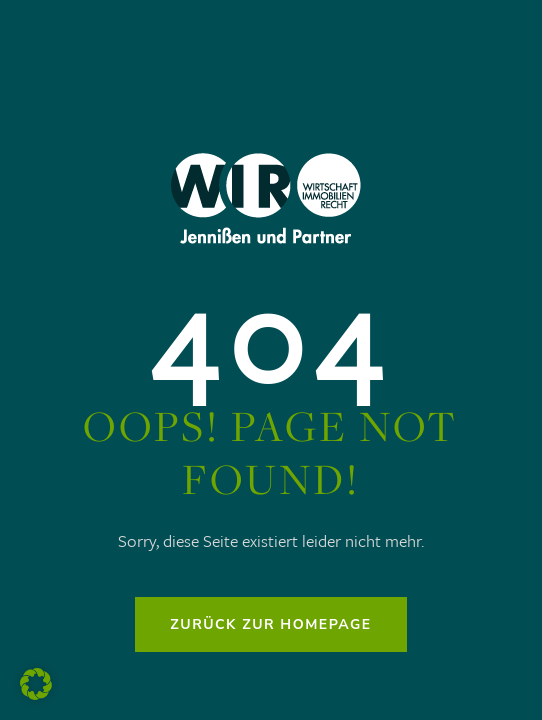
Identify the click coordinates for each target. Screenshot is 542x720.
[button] (36, 684)
